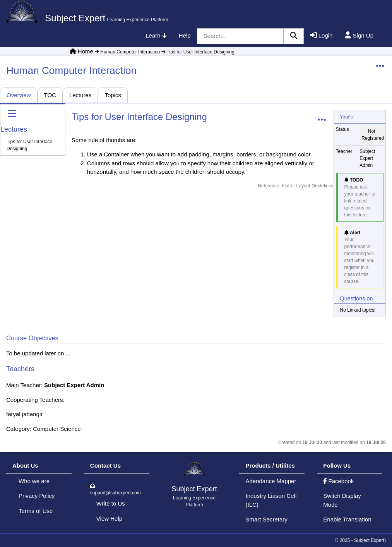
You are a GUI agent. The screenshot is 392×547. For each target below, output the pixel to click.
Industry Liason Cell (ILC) (271, 500)
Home (86, 51)
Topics (113, 95)
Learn (156, 35)
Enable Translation (347, 519)
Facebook (338, 481)
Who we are (34, 481)
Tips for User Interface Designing (197, 52)
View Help (109, 519)
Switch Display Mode (342, 500)
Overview (19, 95)
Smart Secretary (266, 519)
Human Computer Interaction (127, 52)
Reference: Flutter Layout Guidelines (295, 186)
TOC (50, 95)
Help (185, 35)
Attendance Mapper (271, 481)
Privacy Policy (37, 496)
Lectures (80, 95)
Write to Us (111, 503)
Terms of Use (36, 511)
